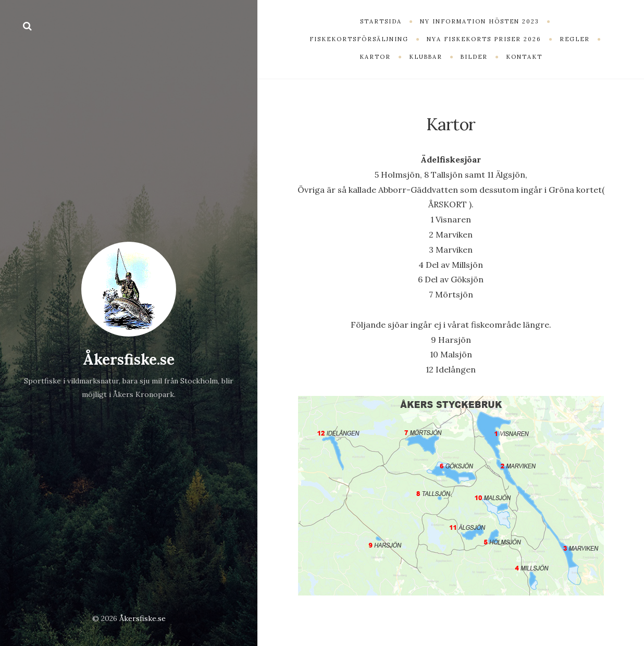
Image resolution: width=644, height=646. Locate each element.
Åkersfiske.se (129, 359)
